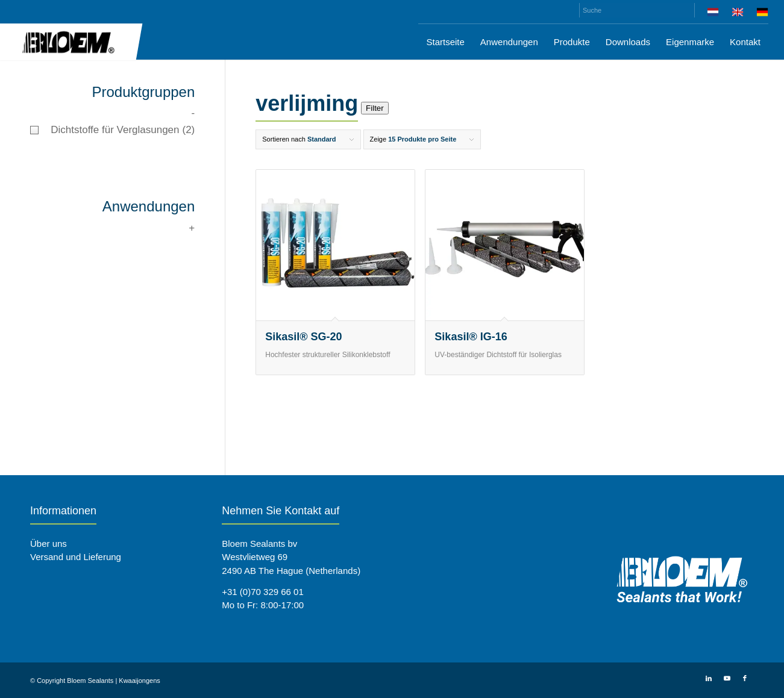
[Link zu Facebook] (745, 678)
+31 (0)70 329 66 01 (263, 592)
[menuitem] (713, 14)
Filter (375, 108)
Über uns (49, 544)
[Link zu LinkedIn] (709, 678)
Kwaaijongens (140, 681)
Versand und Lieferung (76, 557)
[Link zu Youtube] (727, 678)
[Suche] (637, 10)
